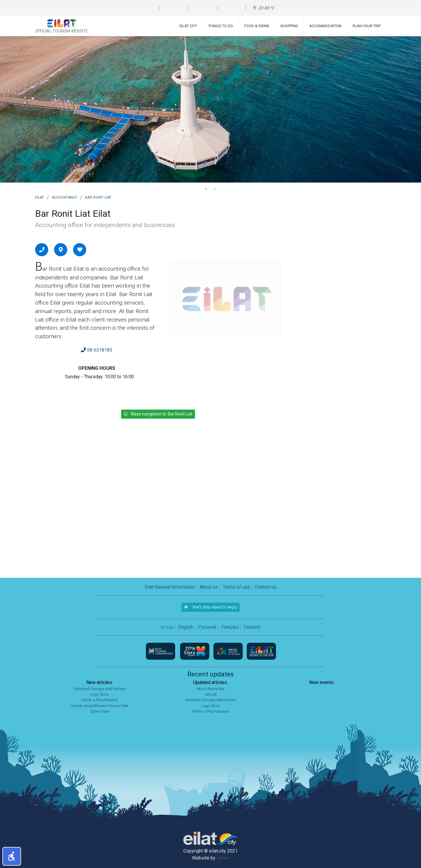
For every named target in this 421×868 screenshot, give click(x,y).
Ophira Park (100, 711)
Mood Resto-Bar (211, 689)
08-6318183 (100, 350)
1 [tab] (206, 189)
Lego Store (100, 694)
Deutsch (252, 627)
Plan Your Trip (367, 26)
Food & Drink (257, 26)
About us (209, 587)
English (186, 627)
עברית (167, 627)
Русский (207, 627)
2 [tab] (215, 189)
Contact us (266, 587)
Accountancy (64, 197)
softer (223, 858)
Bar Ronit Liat (98, 197)
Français (230, 627)
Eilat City (188, 26)
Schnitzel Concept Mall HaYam (100, 689)
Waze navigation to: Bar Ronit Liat (158, 414)
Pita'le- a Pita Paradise (100, 700)
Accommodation (325, 26)
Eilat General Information (170, 587)
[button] (12, 856)
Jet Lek (211, 694)
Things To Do (221, 26)
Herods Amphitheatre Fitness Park (99, 706)
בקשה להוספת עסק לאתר (211, 607)
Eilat (39, 197)
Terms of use (236, 587)
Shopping (289, 26)
